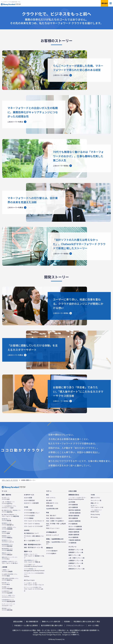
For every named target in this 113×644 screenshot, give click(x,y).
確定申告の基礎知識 (74, 510)
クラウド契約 (28, 510)
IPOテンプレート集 (74, 566)
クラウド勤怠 (9, 575)
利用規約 (67, 622)
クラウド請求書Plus (8, 524)
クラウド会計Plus (8, 503)
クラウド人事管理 (7, 571)
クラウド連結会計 (7, 554)
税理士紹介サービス (52, 503)
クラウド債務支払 (7, 537)
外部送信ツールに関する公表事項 (26, 625)
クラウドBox (9, 558)
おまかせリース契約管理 (31, 503)
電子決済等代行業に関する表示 (52, 625)
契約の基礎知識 (73, 518)
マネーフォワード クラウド (10, 480)
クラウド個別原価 (7, 550)
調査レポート (95, 503)
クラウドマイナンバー (8, 596)
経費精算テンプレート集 (76, 552)
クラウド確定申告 (11, 511)
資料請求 (105, 3)
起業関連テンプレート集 (76, 563)
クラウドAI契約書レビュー (32, 513)
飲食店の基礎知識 (74, 532)
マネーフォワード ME (97, 507)
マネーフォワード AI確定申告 (10, 515)
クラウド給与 (6, 584)
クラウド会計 (6, 498)
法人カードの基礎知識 (75, 526)
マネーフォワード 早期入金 (32, 561)
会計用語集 (72, 502)
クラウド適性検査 (7, 609)
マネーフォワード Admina (32, 524)
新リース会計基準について (32, 541)
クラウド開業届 (29, 518)
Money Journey (95, 514)
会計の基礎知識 (73, 507)
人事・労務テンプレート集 (76, 558)
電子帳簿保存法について (31, 533)
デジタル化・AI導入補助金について (34, 537)
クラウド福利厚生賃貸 (8, 601)
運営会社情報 (18, 622)
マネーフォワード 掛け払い (10, 562)
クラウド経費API (51, 553)
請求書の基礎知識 (74, 516)
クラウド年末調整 (7, 588)
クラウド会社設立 (29, 515)
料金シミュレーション (53, 528)
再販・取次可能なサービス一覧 (33, 547)
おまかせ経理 (28, 498)
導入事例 (49, 500)
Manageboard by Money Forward (34, 570)
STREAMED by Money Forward (33, 565)
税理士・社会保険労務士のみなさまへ (56, 543)
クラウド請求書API (52, 551)
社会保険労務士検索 (52, 509)
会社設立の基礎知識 (74, 521)
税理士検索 (50, 506)
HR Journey (94, 517)
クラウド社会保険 (7, 592)
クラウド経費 (6, 532)
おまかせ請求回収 (29, 500)
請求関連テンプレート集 (76, 550)
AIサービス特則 (93, 625)
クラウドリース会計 (9, 507)
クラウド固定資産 (7, 545)
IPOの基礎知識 (73, 524)
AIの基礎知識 (72, 543)
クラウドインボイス (8, 541)
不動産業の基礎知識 (74, 540)
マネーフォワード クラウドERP (33, 526)
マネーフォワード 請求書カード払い (34, 556)
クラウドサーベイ (8, 605)
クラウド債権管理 (9, 528)
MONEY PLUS (96, 511)
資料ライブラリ (95, 498)
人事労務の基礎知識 (74, 513)
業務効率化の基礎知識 (75, 529)
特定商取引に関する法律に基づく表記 (87, 622)
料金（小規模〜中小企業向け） (56, 521)
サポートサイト (51, 498)
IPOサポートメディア (53, 535)
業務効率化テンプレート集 (76, 569)
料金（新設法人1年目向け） (55, 518)
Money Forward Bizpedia (77, 498)
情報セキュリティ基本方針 (51, 622)
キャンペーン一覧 (96, 500)
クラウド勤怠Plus (10, 579)
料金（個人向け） (52, 515)
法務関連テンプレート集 (76, 561)
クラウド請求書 (6, 520)
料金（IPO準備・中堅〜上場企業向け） (56, 525)
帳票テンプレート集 (74, 555)
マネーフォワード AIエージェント (34, 584)
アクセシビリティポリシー (75, 625)
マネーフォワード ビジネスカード (34, 521)
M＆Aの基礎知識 (73, 537)
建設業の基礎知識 (74, 535)
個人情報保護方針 (32, 622)
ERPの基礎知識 (73, 505)
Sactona (34, 575)
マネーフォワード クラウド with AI (34, 589)
